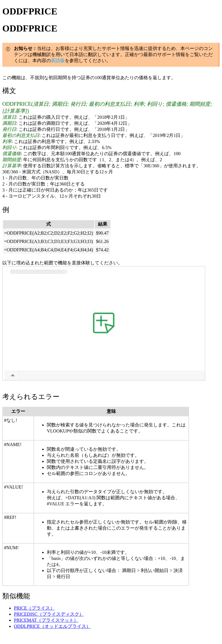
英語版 (58, 61)
